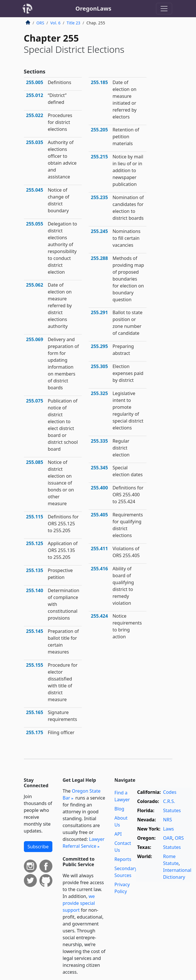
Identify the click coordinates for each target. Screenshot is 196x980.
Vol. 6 (56, 23)
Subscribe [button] (38, 847)
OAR (168, 838)
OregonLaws (93, 8)
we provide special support (79, 903)
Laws (169, 829)
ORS (40, 23)
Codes (170, 792)
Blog (119, 809)
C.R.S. (169, 801)
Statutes (172, 810)
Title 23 (74, 23)
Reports (123, 859)
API (118, 834)
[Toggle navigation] (164, 9)
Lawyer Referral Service (84, 843)
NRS (168, 820)
